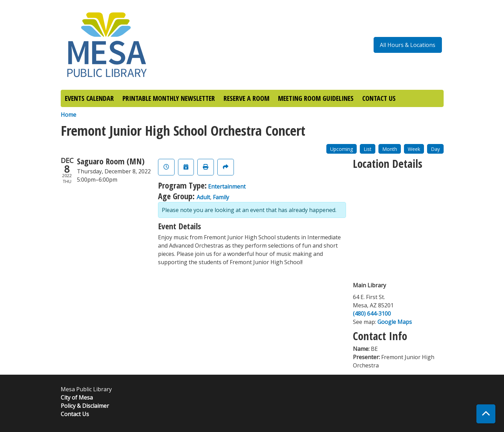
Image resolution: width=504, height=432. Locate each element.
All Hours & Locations (408, 45)
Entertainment (227, 186)
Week (414, 149)
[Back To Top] (486, 414)
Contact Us (75, 414)
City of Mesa (77, 397)
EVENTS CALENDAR (89, 98)
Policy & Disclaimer (85, 406)
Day (435, 149)
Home (68, 115)
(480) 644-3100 (372, 314)
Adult (203, 197)
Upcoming (342, 149)
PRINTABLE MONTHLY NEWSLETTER (169, 98)
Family (221, 197)
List (368, 149)
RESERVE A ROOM (246, 98)
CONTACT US (379, 98)
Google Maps (395, 322)
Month (390, 149)
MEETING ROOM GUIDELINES (316, 98)
